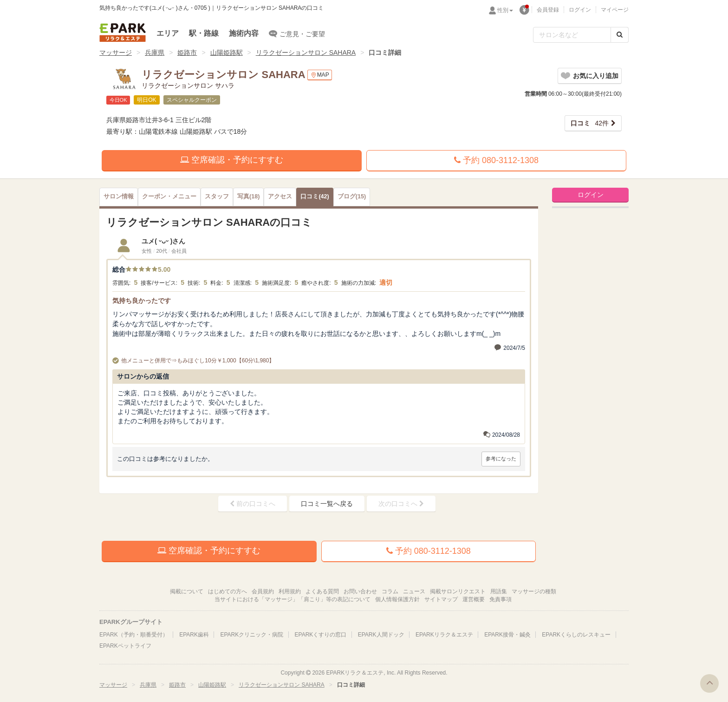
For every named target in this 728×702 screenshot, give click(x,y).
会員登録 (548, 10)
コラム (390, 591)
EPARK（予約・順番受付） (134, 635)
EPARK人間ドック (381, 635)
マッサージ (116, 52)
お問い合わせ (360, 591)
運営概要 (474, 599)
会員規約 (263, 591)
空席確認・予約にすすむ (232, 160)
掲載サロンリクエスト (458, 591)
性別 (505, 10)
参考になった (501, 459)
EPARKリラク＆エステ (123, 33)
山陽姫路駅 (227, 52)
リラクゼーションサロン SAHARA (306, 52)
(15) (352, 197)
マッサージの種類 (534, 591)
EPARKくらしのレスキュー (576, 635)
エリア (168, 33)
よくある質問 (322, 591)
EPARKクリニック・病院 (252, 635)
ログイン (580, 10)
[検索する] (620, 35)
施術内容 (244, 33)
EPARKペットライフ (125, 646)
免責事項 (500, 599)
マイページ (615, 10)
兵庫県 (155, 52)
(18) (248, 197)
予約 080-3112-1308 (496, 160)
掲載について (187, 591)
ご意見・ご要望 (297, 33)
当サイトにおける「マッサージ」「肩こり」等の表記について (292, 599)
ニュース (414, 591)
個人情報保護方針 (397, 599)
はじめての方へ (227, 591)
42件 (590, 123)
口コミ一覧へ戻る (327, 504)
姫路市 (187, 52)
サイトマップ (441, 599)
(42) (315, 197)
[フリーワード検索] (572, 35)
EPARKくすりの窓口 (321, 635)
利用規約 (290, 591)
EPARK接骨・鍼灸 (507, 635)
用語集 (499, 591)
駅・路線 (204, 33)
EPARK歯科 (194, 635)
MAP (320, 75)
